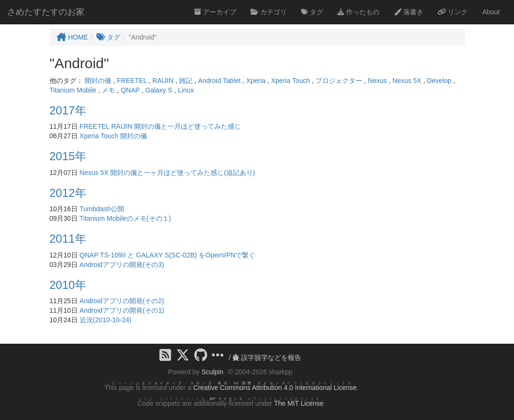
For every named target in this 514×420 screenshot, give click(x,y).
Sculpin (212, 372)
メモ (108, 90)
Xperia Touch (290, 81)
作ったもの (358, 12)
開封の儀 (98, 81)
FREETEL (132, 81)
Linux (186, 90)
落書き (409, 12)
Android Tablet (219, 81)
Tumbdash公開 (102, 209)
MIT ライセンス (227, 399)
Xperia (256, 81)
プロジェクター (339, 81)
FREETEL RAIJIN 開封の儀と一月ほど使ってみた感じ (161, 126)
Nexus (378, 81)
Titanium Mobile (73, 90)
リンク (453, 12)
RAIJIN (163, 81)
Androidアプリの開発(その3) (122, 265)
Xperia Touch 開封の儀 (113, 136)
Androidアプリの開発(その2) (122, 301)
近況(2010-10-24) (106, 320)
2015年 (68, 156)
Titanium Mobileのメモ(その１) (126, 218)
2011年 (68, 239)
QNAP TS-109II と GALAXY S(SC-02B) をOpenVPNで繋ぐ (168, 255)
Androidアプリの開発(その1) (122, 310)
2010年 (68, 285)
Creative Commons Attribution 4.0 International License (275, 388)
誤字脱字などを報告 (267, 358)
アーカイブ (215, 12)
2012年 (68, 193)
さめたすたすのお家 (46, 12)
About (491, 12)
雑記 (186, 81)
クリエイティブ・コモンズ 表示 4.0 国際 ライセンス (215, 383)
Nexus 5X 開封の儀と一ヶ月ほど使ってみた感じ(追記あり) (168, 173)
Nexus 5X (407, 81)
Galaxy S (159, 90)
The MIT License (299, 403)
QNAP (130, 90)
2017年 (68, 110)
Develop (439, 81)
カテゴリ (269, 12)
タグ (312, 12)
